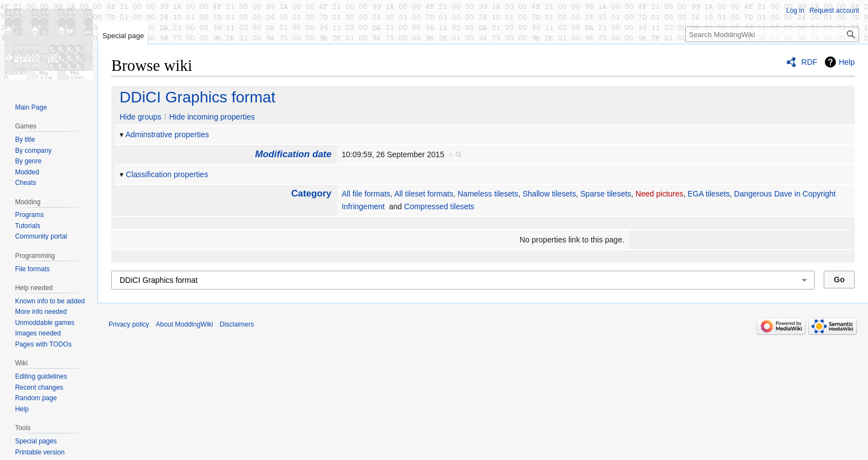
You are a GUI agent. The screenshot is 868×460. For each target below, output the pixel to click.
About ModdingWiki (184, 324)
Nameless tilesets (488, 194)
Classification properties (167, 174)
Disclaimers (237, 324)
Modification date (293, 154)
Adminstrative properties (167, 135)
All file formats (366, 194)
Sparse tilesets (606, 194)
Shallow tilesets (549, 194)
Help (847, 62)
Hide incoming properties (212, 117)
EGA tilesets (709, 194)
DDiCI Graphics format (198, 97)
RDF (810, 62)
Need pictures (659, 194)
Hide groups (141, 117)
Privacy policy (129, 324)
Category (311, 193)
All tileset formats (424, 194)
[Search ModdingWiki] (772, 34)
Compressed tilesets (439, 206)
